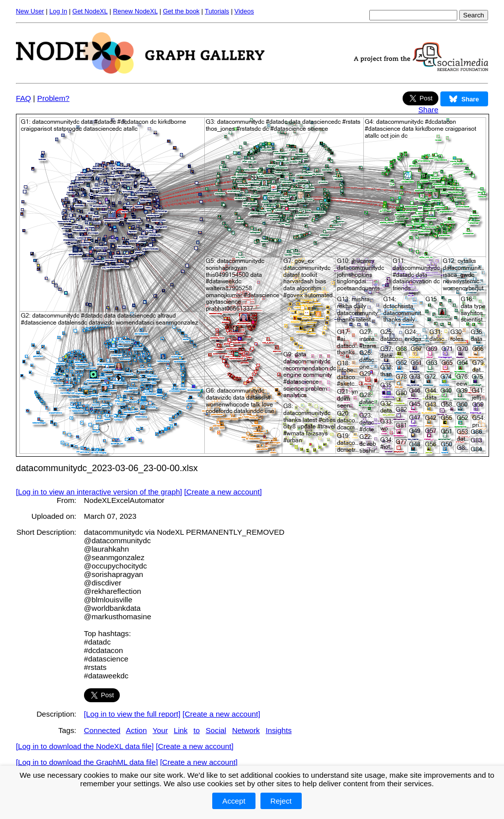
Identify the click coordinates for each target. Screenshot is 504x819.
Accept (234, 801)
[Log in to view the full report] (132, 714)
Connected (102, 730)
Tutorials (217, 11)
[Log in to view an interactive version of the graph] (99, 492)
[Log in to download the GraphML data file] (87, 762)
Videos (244, 11)
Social (216, 730)
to (197, 730)
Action (136, 730)
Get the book (181, 11)
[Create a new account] (223, 492)
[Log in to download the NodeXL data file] (85, 746)
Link (181, 730)
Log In (58, 11)
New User (30, 11)
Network (246, 730)
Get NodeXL (90, 11)
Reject (281, 801)
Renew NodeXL (135, 11)
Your (160, 730)
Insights (278, 730)
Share (428, 110)
